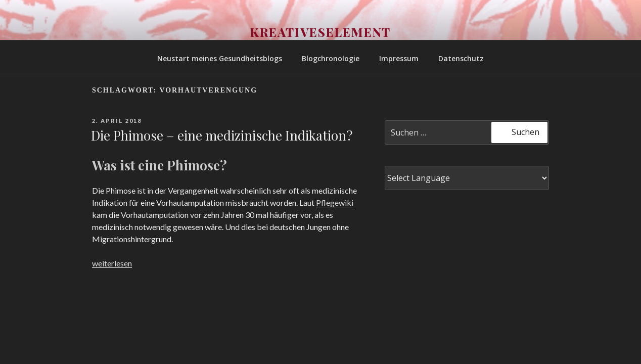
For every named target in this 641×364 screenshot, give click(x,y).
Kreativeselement (321, 32)
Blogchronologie (331, 58)
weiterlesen (112, 263)
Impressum (399, 58)
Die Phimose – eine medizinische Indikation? (222, 135)
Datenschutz (461, 58)
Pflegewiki (335, 202)
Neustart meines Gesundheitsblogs (220, 58)
